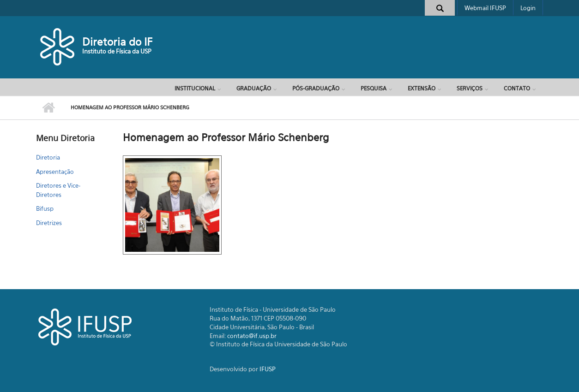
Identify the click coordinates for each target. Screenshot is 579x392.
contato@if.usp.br (252, 336)
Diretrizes (49, 223)
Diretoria (48, 157)
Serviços (470, 88)
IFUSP (268, 369)
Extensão (422, 88)
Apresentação (55, 172)
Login (528, 8)
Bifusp (45, 208)
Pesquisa (374, 88)
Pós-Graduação (316, 88)
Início (49, 108)
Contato (517, 88)
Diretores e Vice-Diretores (58, 190)
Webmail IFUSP (485, 8)
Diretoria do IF (117, 42)
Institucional (195, 88)
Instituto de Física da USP (117, 51)
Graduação (254, 88)
